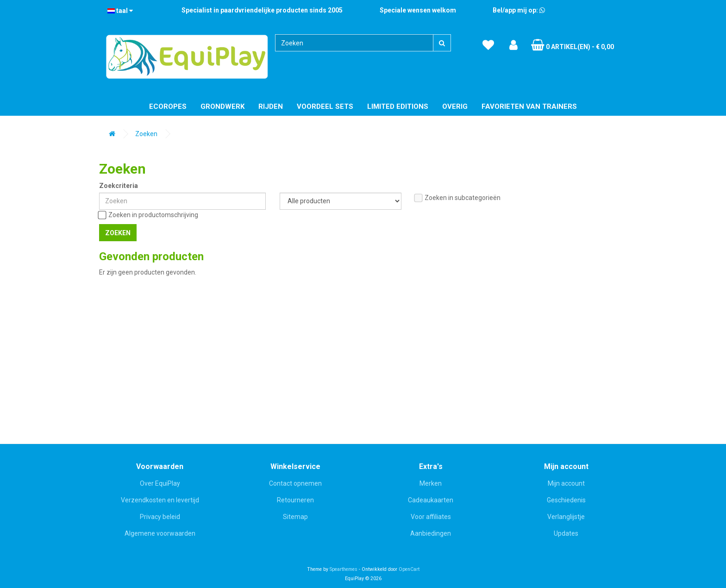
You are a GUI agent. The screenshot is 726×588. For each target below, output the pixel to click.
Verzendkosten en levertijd (160, 500)
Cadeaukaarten (431, 500)
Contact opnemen (295, 483)
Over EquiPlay (160, 483)
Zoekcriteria (119, 186)
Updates (566, 533)
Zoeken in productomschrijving (149, 215)
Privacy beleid (160, 517)
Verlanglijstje (566, 517)
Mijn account (566, 483)
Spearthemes (344, 569)
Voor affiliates (431, 517)
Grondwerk (222, 106)
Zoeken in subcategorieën (458, 198)
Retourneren (295, 500)
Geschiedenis (566, 500)
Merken (431, 483)
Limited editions (398, 106)
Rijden (271, 106)
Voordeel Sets (325, 106)
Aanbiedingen (431, 533)
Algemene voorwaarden (160, 533)
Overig (455, 106)
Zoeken (146, 134)
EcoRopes (168, 106)
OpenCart (409, 569)
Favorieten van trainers (529, 106)
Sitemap (295, 517)
